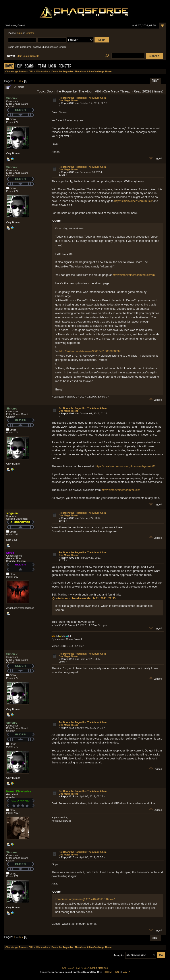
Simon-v (12, 98)
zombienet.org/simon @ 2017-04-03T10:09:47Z (85, 899)
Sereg (10, 553)
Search (30, 66)
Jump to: (119, 955)
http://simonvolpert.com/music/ (134, 201)
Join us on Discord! (28, 56)
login (19, 33)
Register (65, 66)
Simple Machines (99, 968)
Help (19, 66)
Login (52, 66)
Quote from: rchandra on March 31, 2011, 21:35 (84, 598)
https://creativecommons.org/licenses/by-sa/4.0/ (125, 466)
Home (9, 66)
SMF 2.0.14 (68, 968)
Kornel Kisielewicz (19, 791)
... (18, 81)
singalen (12, 513)
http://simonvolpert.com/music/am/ (134, 275)
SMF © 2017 (83, 968)
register (30, 33)
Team (42, 66)
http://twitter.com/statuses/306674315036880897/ (90, 351)
